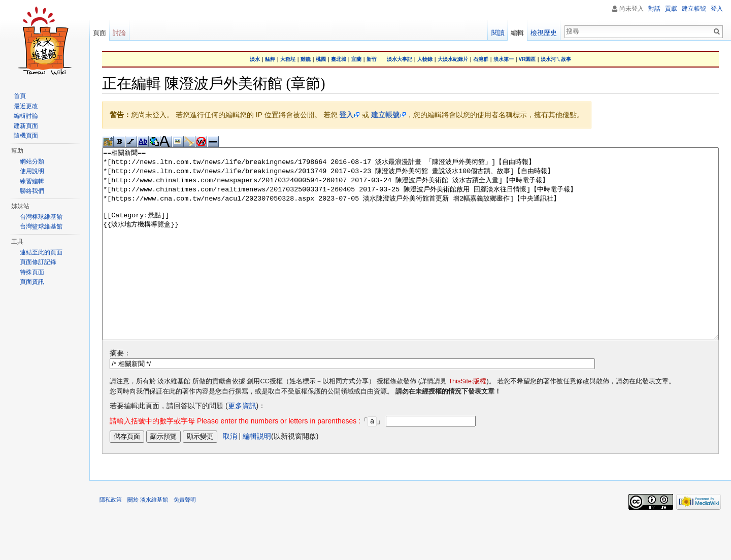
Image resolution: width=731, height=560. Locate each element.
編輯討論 (26, 116)
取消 (230, 474)
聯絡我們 (32, 191)
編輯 (517, 33)
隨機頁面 (26, 136)
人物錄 (425, 59)
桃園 (321, 59)
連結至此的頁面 (41, 252)
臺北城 (339, 59)
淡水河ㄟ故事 (556, 59)
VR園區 (527, 59)
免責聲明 (185, 537)
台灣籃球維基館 (41, 226)
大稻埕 (288, 59)
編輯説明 (257, 474)
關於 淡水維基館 (148, 537)
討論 (119, 33)
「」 (247, 459)
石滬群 (481, 59)
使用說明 (32, 171)
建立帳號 (385, 115)
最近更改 (26, 106)
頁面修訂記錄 (38, 262)
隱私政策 (111, 537)
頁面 (99, 33)
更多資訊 (242, 444)
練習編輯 (32, 181)
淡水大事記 (400, 59)
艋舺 (270, 59)
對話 (654, 9)
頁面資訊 (32, 282)
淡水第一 (504, 59)
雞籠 (306, 59)
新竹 (372, 59)
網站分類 (32, 161)
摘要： (120, 391)
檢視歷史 (544, 33)
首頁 (20, 96)
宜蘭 (356, 59)
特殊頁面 (32, 272)
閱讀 (498, 33)
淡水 (255, 59)
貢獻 (671, 9)
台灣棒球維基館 (41, 217)
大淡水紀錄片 (453, 59)
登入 (346, 115)
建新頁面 (26, 126)
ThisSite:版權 (467, 419)
